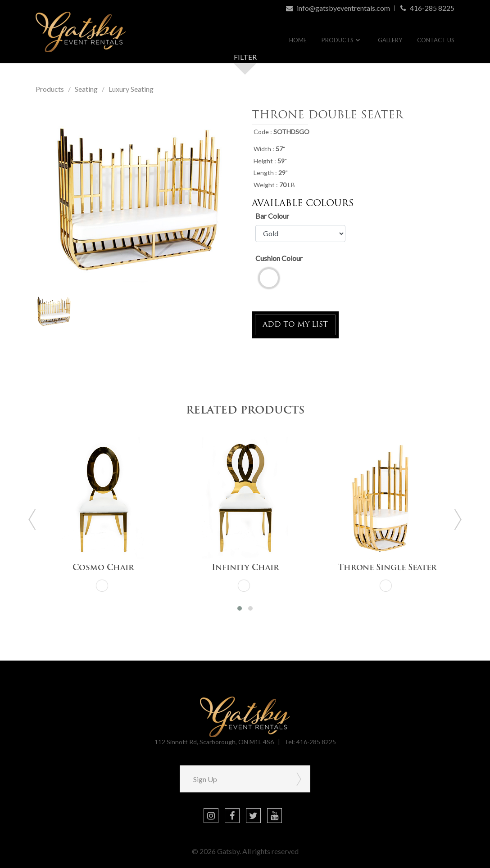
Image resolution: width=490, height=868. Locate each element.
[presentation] (32, 520)
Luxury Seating (131, 89)
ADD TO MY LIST (295, 325)
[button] (240, 608)
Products (338, 40)
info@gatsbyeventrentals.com (338, 8)
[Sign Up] (234, 779)
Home (298, 40)
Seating (86, 89)
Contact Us (436, 40)
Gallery (390, 40)
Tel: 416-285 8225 (310, 742)
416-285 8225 (427, 8)
